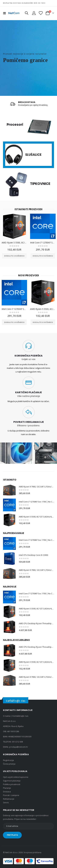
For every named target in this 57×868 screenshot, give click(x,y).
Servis (6, 802)
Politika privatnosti (12, 784)
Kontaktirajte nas (20, 716)
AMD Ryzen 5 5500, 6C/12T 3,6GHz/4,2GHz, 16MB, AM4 (14, 243)
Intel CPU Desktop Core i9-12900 (33, 555)
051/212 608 (17, 742)
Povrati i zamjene (11, 795)
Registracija (8, 760)
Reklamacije (9, 799)
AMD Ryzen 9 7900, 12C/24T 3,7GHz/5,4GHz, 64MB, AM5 (36, 487)
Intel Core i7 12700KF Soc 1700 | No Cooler (43, 243)
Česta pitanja (9, 764)
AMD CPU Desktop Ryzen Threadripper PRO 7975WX (36, 623)
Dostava (7, 792)
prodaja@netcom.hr (19, 747)
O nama (7, 716)
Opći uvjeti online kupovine (16, 777)
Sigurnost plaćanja (12, 781)
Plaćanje (7, 788)
